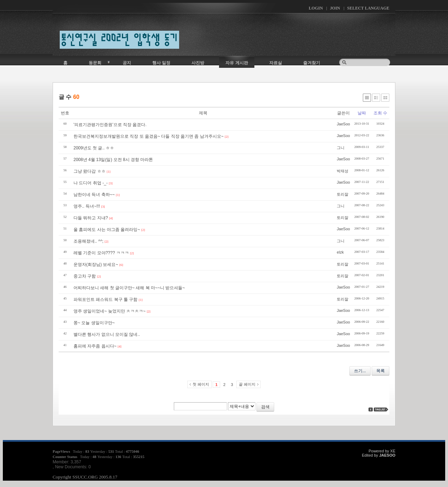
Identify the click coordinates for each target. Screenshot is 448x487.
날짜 (362, 113)
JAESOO (387, 455)
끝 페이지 (247, 384)
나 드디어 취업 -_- (91, 183)
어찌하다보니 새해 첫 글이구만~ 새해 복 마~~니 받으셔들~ (129, 288)
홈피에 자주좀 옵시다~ (95, 346)
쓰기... (360, 371)
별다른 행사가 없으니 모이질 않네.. (107, 334)
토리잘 (343, 194)
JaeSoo (343, 124)
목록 (381, 371)
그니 (341, 148)
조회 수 (380, 113)
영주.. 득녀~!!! (87, 206)
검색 (265, 407)
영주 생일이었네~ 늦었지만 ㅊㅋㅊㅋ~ (110, 311)
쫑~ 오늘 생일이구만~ (94, 323)
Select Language (368, 8)
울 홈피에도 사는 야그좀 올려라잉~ (107, 230)
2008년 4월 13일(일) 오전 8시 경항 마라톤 (113, 160)
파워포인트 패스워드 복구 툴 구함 (105, 299)
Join (335, 8)
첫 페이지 (201, 384)
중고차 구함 (85, 276)
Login (316, 8)
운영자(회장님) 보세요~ (96, 265)
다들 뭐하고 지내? (91, 218)
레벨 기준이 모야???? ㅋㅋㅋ (101, 253)
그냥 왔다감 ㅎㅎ (90, 171)
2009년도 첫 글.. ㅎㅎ (94, 148)
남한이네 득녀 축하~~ (94, 195)
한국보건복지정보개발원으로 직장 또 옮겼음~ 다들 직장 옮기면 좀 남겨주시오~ (149, 136)
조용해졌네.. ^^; (89, 241)
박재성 (343, 171)
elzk (340, 252)
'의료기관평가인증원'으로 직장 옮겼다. (110, 125)
